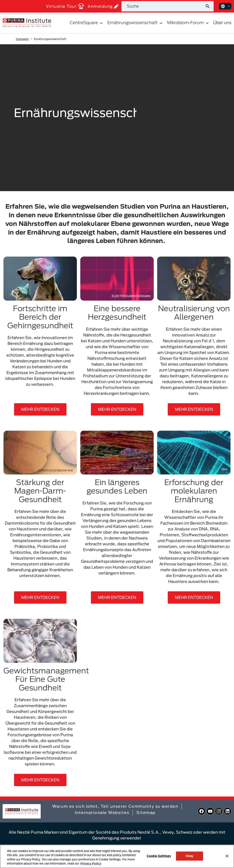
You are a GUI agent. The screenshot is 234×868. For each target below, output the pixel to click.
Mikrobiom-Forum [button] (188, 23)
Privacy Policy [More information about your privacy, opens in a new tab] (91, 863)
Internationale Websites (102, 812)
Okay (189, 856)
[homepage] (27, 22)
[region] (117, 856)
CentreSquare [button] (87, 23)
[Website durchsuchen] (163, 6)
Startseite (22, 39)
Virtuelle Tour (65, 6)
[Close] (227, 856)
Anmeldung (103, 6)
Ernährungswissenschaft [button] (136, 23)
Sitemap (146, 812)
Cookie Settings (159, 856)
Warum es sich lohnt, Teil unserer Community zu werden (115, 806)
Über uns (222, 23)
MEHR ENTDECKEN (40, 409)
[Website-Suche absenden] (209, 6)
